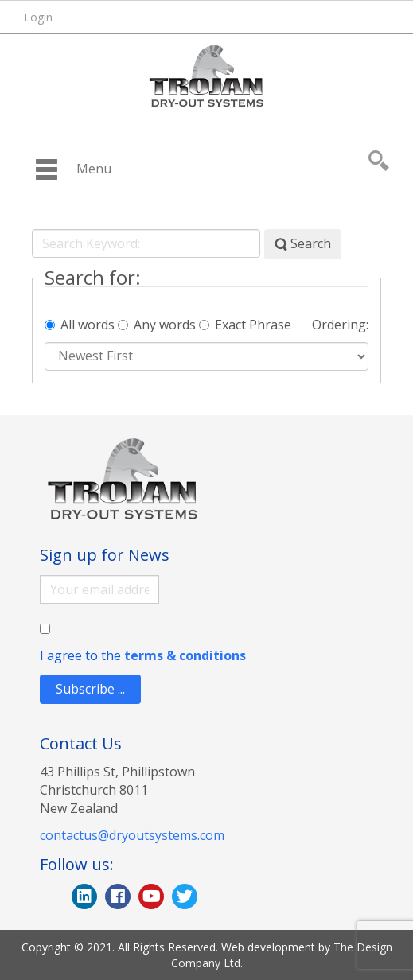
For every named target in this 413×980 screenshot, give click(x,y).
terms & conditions (185, 655)
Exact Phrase (245, 325)
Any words (157, 325)
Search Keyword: (32, 229)
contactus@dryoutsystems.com (132, 835)
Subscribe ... (90, 689)
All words (80, 325)
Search (303, 244)
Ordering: (340, 325)
